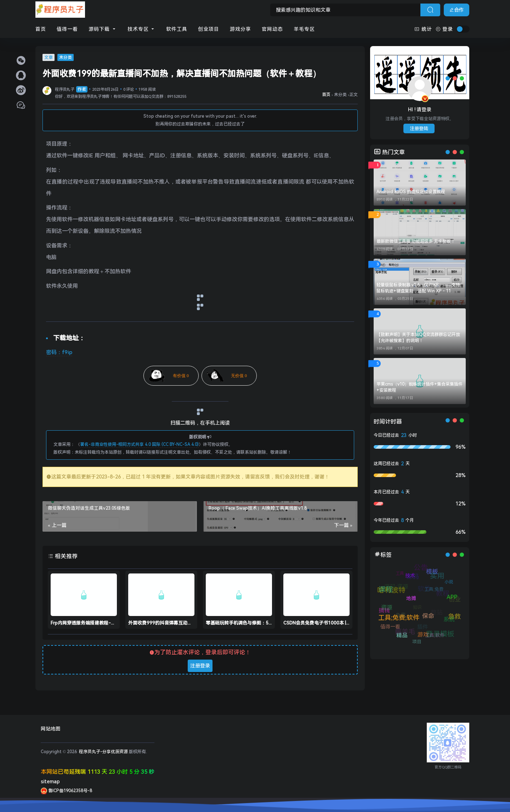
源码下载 (103, 29)
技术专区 (142, 29)
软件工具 (177, 29)
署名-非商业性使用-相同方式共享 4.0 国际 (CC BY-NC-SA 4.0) (139, 444)
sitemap (50, 782)
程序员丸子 (71, 89)
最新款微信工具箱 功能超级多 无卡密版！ (416, 241)
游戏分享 (240, 29)
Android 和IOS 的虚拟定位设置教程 (411, 192)
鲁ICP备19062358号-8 (66, 791)
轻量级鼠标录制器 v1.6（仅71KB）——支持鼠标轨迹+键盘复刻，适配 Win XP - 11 (418, 288)
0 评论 (129, 89)
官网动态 (272, 29)
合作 (457, 10)
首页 (41, 29)
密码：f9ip (59, 352)
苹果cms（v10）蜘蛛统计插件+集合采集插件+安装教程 (420, 387)
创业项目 (209, 29)
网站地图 (51, 729)
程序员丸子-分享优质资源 (103, 752)
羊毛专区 (304, 29)
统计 (423, 29)
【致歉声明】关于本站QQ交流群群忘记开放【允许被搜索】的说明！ (418, 338)
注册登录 (200, 666)
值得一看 (67, 29)
